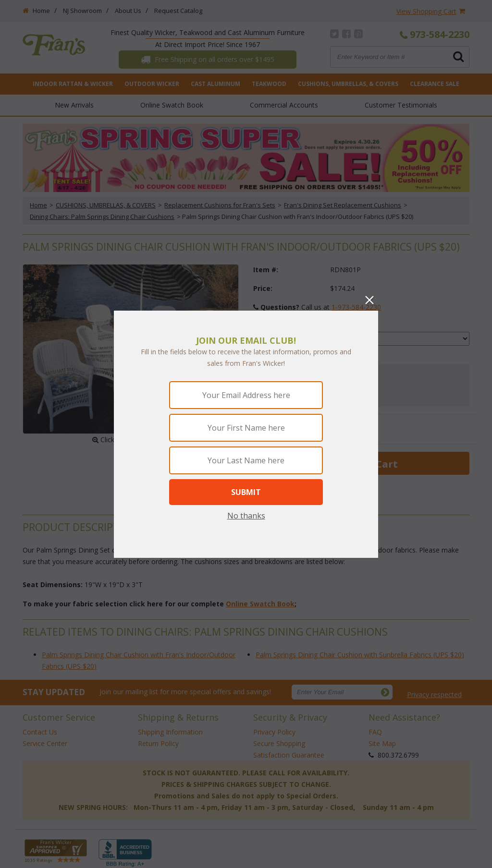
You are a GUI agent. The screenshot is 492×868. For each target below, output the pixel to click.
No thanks (246, 516)
